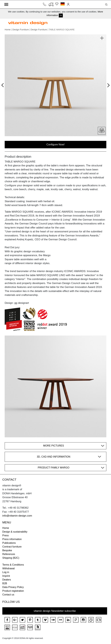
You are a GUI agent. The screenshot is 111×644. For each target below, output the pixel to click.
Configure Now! (55, 145)
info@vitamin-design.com (17, 516)
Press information (12, 539)
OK (61, 15)
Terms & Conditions (13, 565)
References (9, 554)
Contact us (8, 595)
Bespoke (7, 550)
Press (6, 535)
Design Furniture (21, 30)
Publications (9, 543)
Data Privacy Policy (13, 587)
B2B (5, 583)
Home (8, 30)
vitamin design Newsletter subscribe (55, 611)
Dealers (7, 580)
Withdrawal (8, 568)
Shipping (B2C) (11, 558)
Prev (3, 85)
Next (108, 86)
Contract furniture (12, 547)
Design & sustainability (15, 532)
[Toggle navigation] (6, 4)
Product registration (13, 591)
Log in (6, 572)
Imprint (6, 576)
